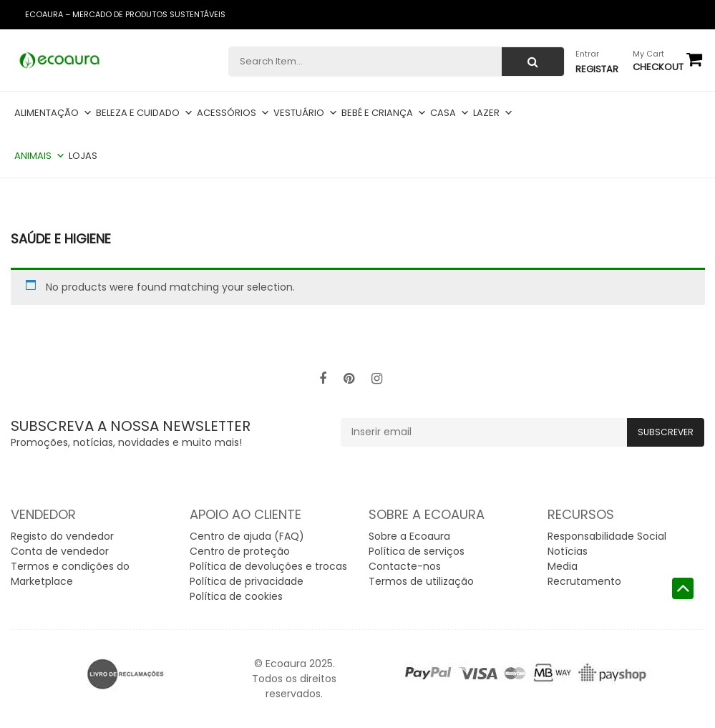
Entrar (587, 54)
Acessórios (233, 113)
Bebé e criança (384, 113)
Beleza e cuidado (145, 113)
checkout (658, 67)
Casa (450, 113)
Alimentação (53, 113)
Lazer (493, 113)
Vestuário (306, 113)
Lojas (83, 156)
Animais (40, 156)
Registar (597, 69)
